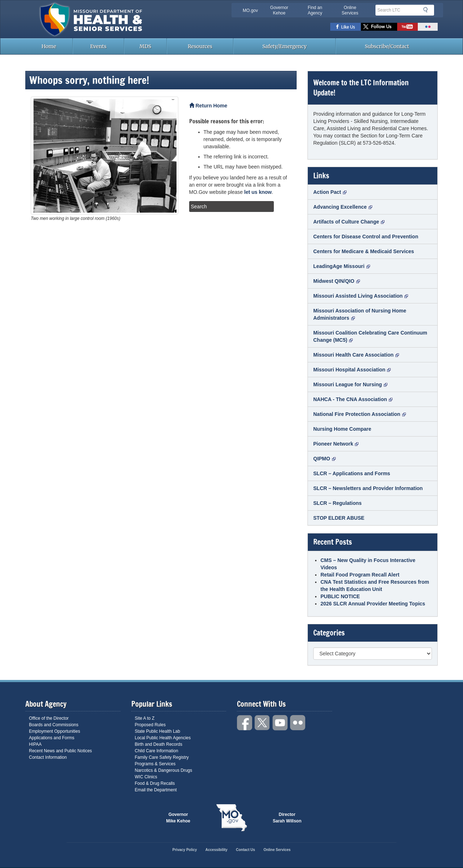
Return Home (208, 106)
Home (49, 46)
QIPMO (324, 459)
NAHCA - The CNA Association (353, 399)
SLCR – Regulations (337, 503)
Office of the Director (49, 718)
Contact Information (48, 757)
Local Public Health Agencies (163, 738)
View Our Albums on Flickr (298, 723)
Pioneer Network (336, 444)
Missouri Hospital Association (352, 370)
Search (428, 10)
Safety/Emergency (284, 46)
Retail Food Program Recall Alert (360, 575)
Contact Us (245, 850)
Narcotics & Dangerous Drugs (164, 770)
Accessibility (216, 850)
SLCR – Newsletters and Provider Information (368, 488)
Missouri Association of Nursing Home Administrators (360, 314)
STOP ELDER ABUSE (339, 518)
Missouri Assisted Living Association (361, 296)
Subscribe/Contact (387, 46)
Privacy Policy (185, 850)
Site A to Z (145, 718)
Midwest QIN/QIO (337, 281)
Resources (200, 46)
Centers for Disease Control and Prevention (366, 237)
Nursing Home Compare (342, 429)
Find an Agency (315, 10)
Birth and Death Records (159, 744)
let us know (258, 192)
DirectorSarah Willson (287, 818)
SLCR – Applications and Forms (352, 473)
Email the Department (156, 790)
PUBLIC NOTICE (340, 596)
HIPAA (35, 744)
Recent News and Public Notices (60, 751)
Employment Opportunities (54, 731)
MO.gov (250, 10)
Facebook (346, 27)
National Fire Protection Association (360, 414)
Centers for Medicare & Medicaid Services (364, 251)
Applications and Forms (52, 738)
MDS (146, 46)
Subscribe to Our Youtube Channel (280, 723)
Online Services (350, 10)
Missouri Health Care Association (356, 355)
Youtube (407, 27)
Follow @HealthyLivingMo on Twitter (263, 723)
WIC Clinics (146, 777)
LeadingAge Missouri (342, 266)
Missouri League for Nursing (350, 384)
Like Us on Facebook (245, 723)
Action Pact (330, 192)
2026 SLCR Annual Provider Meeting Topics (373, 604)
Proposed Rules (150, 725)
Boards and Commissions (54, 725)
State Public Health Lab (158, 731)
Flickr (428, 27)
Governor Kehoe (279, 10)
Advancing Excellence (343, 207)
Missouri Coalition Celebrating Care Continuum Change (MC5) (370, 336)
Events (98, 46)
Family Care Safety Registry (162, 757)
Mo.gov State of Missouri (231, 818)
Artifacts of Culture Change (349, 222)
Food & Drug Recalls (155, 783)
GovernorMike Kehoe (178, 818)
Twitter (379, 27)
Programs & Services (155, 764)
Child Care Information (157, 751)
